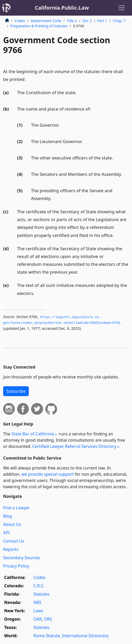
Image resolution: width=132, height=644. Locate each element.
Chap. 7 (119, 21)
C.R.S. (39, 586)
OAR (38, 619)
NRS (37, 602)
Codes (20, 21)
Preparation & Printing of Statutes (39, 26)
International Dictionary (85, 636)
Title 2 (72, 21)
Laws (38, 611)
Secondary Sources (22, 558)
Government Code (46, 21)
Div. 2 (87, 21)
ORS (48, 619)
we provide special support (48, 474)
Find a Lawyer (16, 508)
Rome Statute (47, 636)
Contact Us (14, 541)
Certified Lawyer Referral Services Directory (74, 446)
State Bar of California (33, 434)
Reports (11, 549)
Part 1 (102, 21)
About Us (12, 524)
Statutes (41, 594)
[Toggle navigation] (122, 8)
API (6, 533)
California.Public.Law (62, 8)
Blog (8, 516)
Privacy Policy (16, 566)
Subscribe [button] (16, 391)
